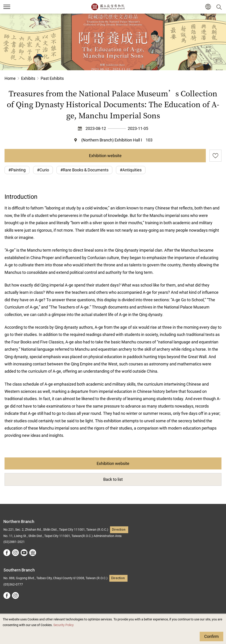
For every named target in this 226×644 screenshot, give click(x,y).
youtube (24, 553)
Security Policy (64, 625)
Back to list (113, 479)
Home (10, 78)
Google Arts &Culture (33, 553)
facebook (7, 553)
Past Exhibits (52, 78)
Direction (119, 530)
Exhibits (28, 78)
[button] (208, 7)
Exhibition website (105, 156)
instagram (15, 553)
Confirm (211, 636)
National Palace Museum (108, 7)
